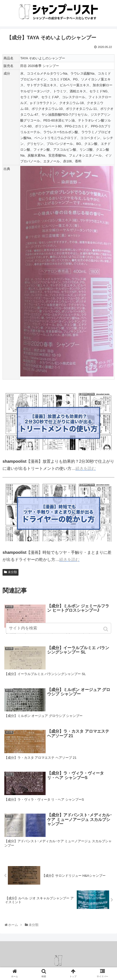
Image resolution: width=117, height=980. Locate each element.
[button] (106, 629)
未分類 (12, 572)
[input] (58, 628)
